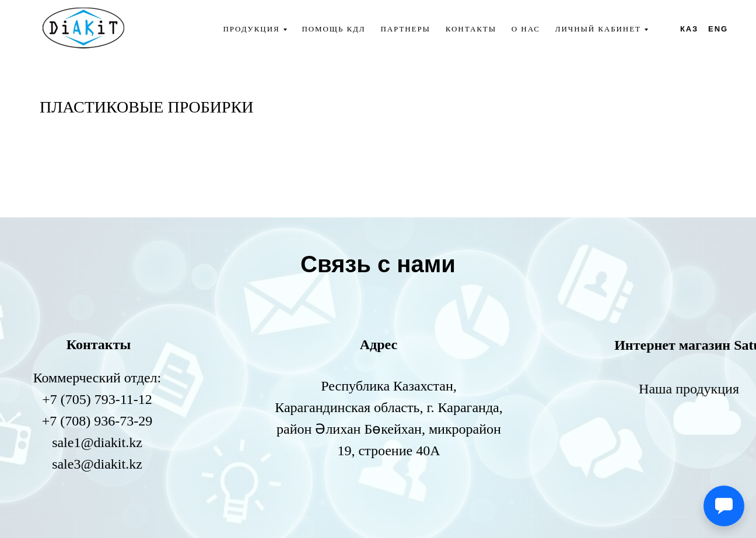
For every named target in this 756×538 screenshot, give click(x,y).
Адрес (379, 344)
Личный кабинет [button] (598, 29)
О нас (526, 29)
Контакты (471, 29)
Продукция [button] (251, 29)
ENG (718, 29)
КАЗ (689, 29)
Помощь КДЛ (333, 29)
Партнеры (406, 29)
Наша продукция (689, 389)
